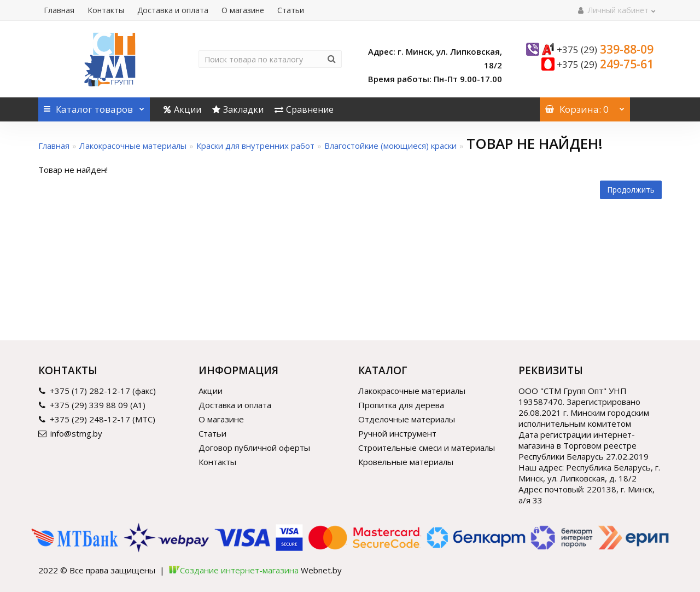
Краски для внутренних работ (255, 146)
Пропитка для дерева (401, 405)
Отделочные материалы (407, 419)
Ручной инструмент (397, 433)
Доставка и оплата (173, 10)
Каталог (94, 106)
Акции (182, 109)
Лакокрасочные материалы (133, 146)
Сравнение (304, 109)
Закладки (238, 109)
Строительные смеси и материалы (427, 448)
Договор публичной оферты (254, 448)
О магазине (243, 10)
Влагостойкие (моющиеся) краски (390, 146)
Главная (59, 10)
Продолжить (631, 190)
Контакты (106, 10)
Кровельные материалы (406, 462)
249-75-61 (605, 64)
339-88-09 (605, 49)
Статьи (291, 10)
